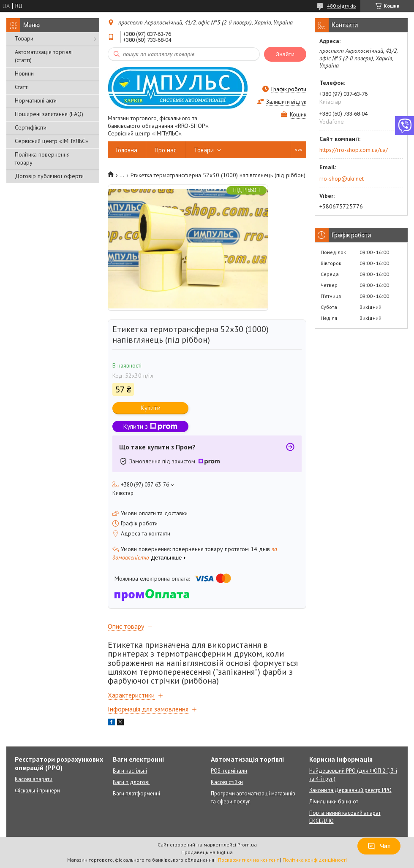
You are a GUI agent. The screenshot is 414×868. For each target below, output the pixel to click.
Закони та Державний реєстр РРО (350, 790)
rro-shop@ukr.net (342, 178)
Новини (24, 73)
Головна (127, 150)
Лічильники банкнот (334, 802)
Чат (379, 846)
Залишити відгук (286, 102)
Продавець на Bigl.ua (207, 852)
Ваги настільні (130, 771)
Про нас (166, 150)
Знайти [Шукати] (285, 54)
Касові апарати (34, 779)
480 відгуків (342, 6)
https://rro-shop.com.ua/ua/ (354, 150)
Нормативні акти (36, 100)
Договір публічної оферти (49, 176)
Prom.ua (247, 845)
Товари (24, 38)
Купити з (150, 426)
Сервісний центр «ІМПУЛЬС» (52, 141)
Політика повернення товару (42, 158)
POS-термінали (229, 771)
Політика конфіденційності (315, 860)
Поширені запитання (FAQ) (49, 114)
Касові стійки (227, 782)
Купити (151, 408)
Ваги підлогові (131, 782)
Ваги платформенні (136, 794)
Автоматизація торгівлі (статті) (44, 56)
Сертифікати (31, 127)
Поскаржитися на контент (248, 860)
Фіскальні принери (37, 791)
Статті (22, 87)
